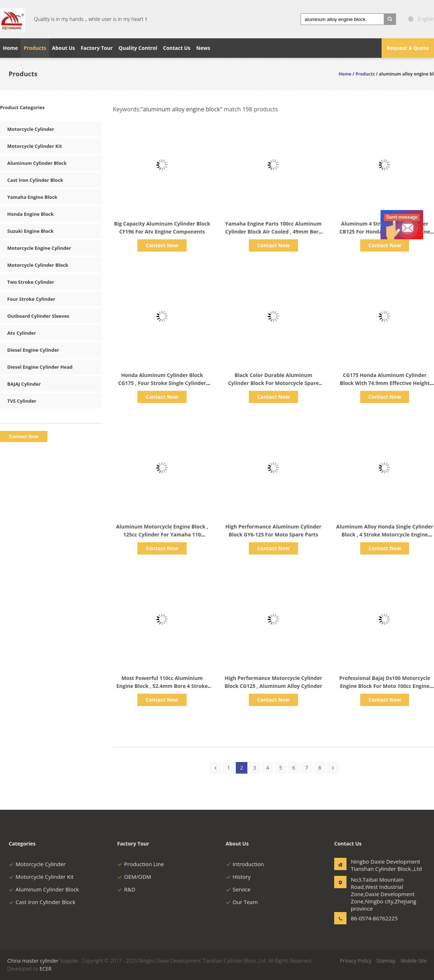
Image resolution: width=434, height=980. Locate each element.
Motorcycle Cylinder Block (38, 265)
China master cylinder (33, 961)
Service (238, 889)
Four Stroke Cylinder (31, 299)
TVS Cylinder (22, 401)
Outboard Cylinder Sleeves (38, 316)
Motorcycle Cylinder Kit (35, 146)
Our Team (242, 902)
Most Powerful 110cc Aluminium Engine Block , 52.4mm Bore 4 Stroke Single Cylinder (162, 686)
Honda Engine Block (30, 214)
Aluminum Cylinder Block (37, 163)
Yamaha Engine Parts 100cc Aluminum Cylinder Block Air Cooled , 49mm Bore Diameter (274, 232)
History (238, 877)
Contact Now (162, 245)
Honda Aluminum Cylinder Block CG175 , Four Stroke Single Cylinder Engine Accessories (162, 383)
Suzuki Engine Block (30, 231)
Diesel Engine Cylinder (33, 350)
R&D (126, 889)
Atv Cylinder (22, 333)
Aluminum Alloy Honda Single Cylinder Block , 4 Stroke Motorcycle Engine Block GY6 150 (385, 534)
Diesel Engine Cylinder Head (40, 367)
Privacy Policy (356, 961)
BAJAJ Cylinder (24, 384)
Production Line (141, 864)
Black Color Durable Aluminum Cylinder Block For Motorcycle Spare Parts (273, 383)
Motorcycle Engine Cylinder (39, 248)
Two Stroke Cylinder (31, 282)
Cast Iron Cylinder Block (35, 180)
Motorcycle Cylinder (31, 129)
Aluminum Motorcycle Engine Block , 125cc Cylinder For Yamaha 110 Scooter (162, 534)
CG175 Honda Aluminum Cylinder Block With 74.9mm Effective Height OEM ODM (385, 383)
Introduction (245, 864)
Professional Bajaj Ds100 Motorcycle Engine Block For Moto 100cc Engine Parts (385, 686)
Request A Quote (408, 48)
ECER (45, 969)
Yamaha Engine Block (32, 197)
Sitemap (386, 961)
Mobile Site (414, 961)
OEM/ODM (134, 877)
